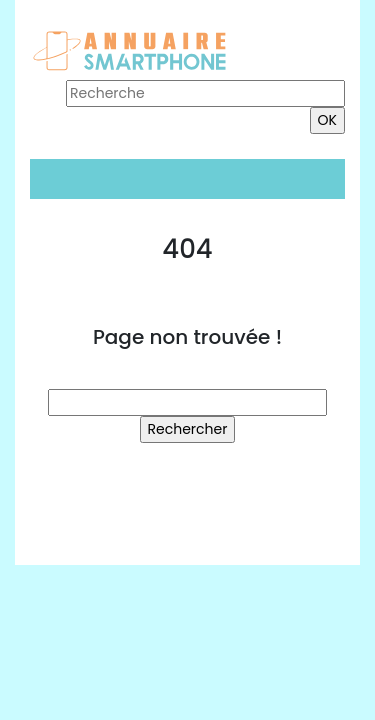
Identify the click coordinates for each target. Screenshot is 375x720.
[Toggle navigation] (58, 179)
